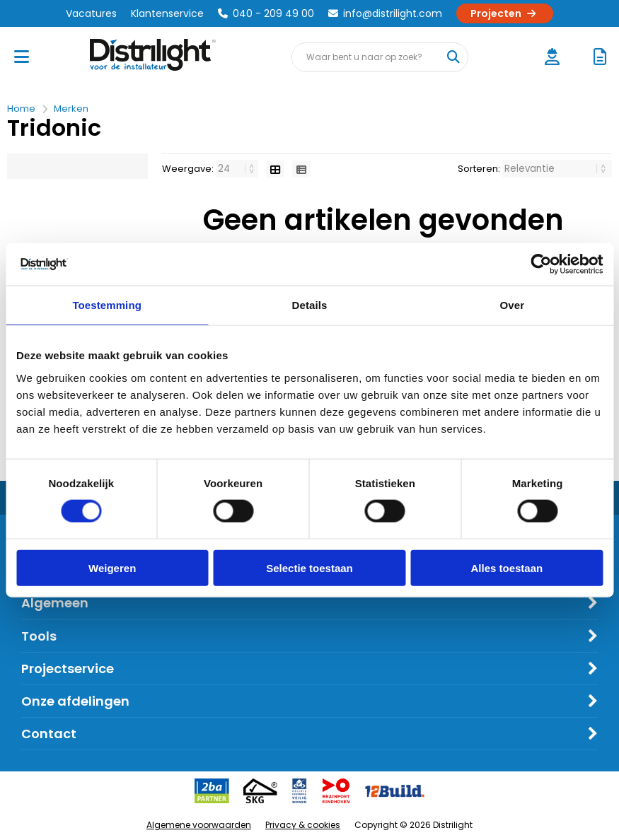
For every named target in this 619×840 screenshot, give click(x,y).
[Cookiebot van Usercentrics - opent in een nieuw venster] (541, 264)
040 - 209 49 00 (266, 13)
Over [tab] (513, 305)
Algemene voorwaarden (199, 825)
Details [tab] (310, 305)
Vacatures (91, 13)
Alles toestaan (507, 567)
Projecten (505, 13)
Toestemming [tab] (107, 305)
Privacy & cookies (303, 825)
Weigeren (112, 567)
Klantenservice (167, 13)
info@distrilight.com (385, 13)
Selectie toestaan (309, 567)
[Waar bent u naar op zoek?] (453, 57)
